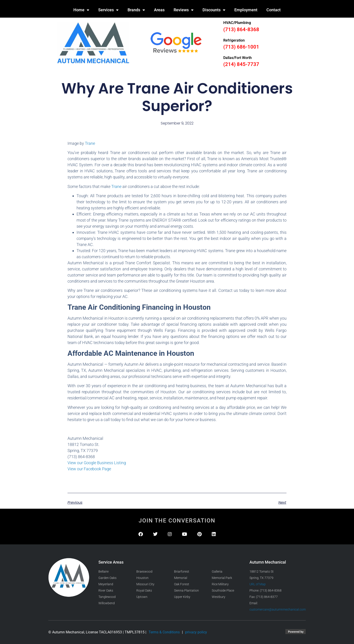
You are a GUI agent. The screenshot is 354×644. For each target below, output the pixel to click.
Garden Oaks (107, 578)
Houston (142, 578)
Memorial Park (222, 578)
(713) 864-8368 (241, 29)
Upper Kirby (182, 597)
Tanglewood (107, 597)
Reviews (184, 10)
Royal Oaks (144, 590)
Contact (274, 10)
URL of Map (258, 584)
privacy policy (196, 632)
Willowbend (107, 603)
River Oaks (106, 590)
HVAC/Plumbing (237, 23)
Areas (159, 10)
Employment (246, 10)
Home (81, 10)
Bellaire (104, 571)
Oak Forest (182, 584)
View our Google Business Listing (97, 463)
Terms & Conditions (164, 632)
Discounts (214, 10)
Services (108, 10)
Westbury (219, 597)
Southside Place (223, 590)
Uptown (142, 597)
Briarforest (182, 571)
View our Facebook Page (89, 469)
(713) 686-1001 (241, 47)
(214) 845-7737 (241, 64)
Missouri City (145, 584)
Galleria (217, 571)
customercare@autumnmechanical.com (278, 609)
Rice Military (220, 584)
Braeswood (144, 571)
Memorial (181, 578)
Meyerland (106, 584)
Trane (90, 143)
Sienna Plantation (186, 590)
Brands (136, 10)
